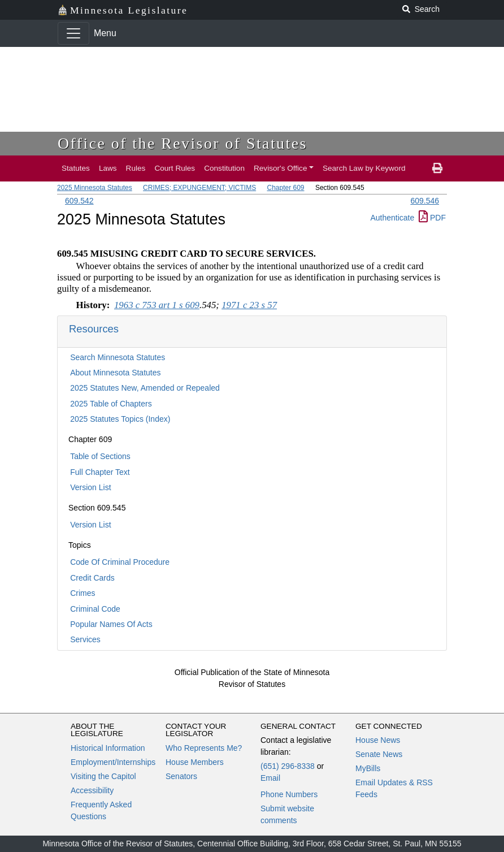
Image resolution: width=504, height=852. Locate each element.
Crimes (82, 593)
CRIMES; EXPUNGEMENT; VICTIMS (199, 188)
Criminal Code (95, 609)
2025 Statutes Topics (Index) (120, 419)
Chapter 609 (285, 188)
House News (378, 740)
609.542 (79, 201)
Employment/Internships (113, 762)
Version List (90, 487)
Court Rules (175, 168)
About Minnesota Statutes (115, 373)
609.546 (425, 201)
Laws (108, 168)
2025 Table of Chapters (111, 404)
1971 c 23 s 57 (249, 305)
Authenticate (392, 218)
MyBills (368, 768)
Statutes (76, 168)
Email (270, 778)
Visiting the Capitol (103, 776)
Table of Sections (100, 456)
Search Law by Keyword (364, 168)
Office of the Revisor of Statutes (183, 143)
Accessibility (92, 790)
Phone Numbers (289, 794)
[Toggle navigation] (73, 33)
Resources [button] (94, 329)
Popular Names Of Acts (111, 624)
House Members (195, 762)
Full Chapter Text (100, 472)
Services (85, 639)
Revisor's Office (281, 168)
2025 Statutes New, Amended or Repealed (145, 388)
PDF (432, 218)
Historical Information (108, 748)
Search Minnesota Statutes (118, 357)
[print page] (437, 168)
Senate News (379, 754)
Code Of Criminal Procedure (120, 562)
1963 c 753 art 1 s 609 (157, 305)
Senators (181, 776)
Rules (136, 168)
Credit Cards (92, 578)
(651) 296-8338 (288, 766)
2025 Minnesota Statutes (95, 188)
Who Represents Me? (204, 748)
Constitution (224, 168)
